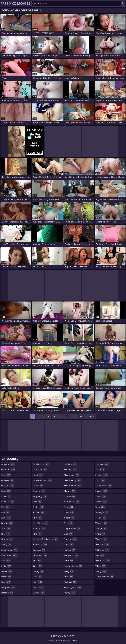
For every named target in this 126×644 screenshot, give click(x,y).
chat (6, 534)
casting (7, 523)
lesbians (70, 464)
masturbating (72, 480)
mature (70, 491)
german (39, 512)
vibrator (101, 523)
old (68, 523)
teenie (101, 518)
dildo (6, 566)
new (69, 507)
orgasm (70, 539)
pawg (69, 571)
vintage (101, 528)
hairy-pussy (40, 523)
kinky (37, 566)
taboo (101, 496)
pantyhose (71, 555)
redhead (102, 464)
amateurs (8, 470)
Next (92, 416)
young (101, 571)
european (8, 587)
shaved (101, 491)
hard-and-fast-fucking (45, 539)
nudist (69, 518)
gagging (39, 491)
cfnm (6, 528)
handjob (39, 528)
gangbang (40, 496)
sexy (100, 480)
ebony (7, 571)
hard (38, 534)
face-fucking (41, 464)
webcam (102, 545)
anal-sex (8, 480)
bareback (8, 502)
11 (76, 416)
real (69, 577)
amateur (8, 464)
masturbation (73, 486)
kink (37, 561)
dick (6, 561)
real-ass (70, 582)
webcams (102, 550)
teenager (102, 512)
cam (6, 518)
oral (69, 534)
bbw (5, 512)
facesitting (40, 470)
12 (81, 416)
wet (100, 555)
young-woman (105, 577)
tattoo (101, 502)
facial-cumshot (42, 480)
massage (70, 470)
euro (6, 582)
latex (37, 577)
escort (6, 577)
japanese (39, 550)
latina (38, 587)
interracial (40, 545)
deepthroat (9, 555)
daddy (6, 545)
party (69, 561)
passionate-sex (73, 566)
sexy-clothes (104, 486)
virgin (100, 534)
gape (37, 502)
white (101, 566)
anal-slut (7, 486)
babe (6, 491)
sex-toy (102, 475)
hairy (37, 518)
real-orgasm (73, 587)
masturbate (72, 475)
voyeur (101, 539)
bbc (6, 507)
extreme (7, 593)
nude (69, 512)
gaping (38, 507)
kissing (38, 571)
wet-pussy (103, 561)
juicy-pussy (40, 555)
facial (38, 475)
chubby (7, 539)
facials (38, 486)
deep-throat (9, 550)
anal (6, 475)
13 (86, 416)
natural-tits (72, 502)
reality (70, 593)
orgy (69, 545)
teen (100, 507)
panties (70, 550)
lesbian (39, 593)
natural (70, 496)
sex (100, 470)
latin (38, 582)
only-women (72, 528)
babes (6, 496)
